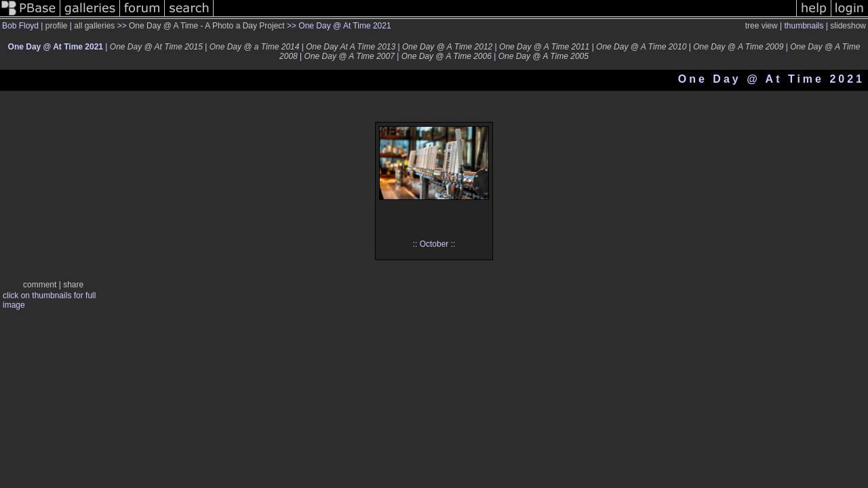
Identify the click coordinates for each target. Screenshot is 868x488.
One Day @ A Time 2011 (544, 47)
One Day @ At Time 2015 (156, 47)
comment (40, 285)
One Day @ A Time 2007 (350, 56)
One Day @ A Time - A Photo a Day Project (207, 26)
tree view (762, 26)
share (73, 285)
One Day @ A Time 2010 (641, 47)
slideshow (848, 26)
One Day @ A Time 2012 (447, 47)
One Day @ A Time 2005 (544, 56)
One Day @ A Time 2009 (738, 47)
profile (57, 26)
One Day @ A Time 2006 (447, 56)
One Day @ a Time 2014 (255, 47)
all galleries (94, 26)
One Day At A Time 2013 (351, 47)
